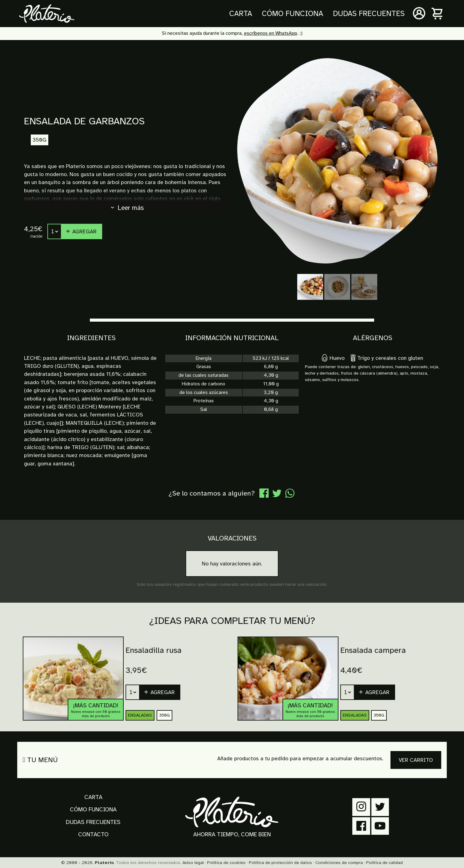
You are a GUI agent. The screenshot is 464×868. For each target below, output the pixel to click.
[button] (375, 692)
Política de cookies (226, 862)
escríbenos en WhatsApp (271, 33)
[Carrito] (438, 14)
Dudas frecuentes (369, 14)
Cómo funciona (292, 14)
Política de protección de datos (280, 862)
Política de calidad (384, 862)
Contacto (93, 834)
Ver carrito (416, 760)
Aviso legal (193, 862)
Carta (241, 14)
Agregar (81, 231)
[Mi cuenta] (419, 14)
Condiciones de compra (339, 862)
